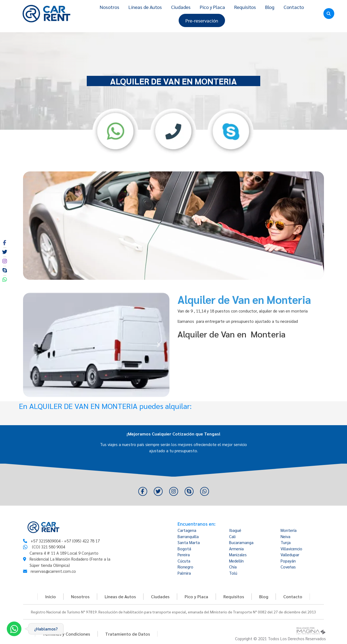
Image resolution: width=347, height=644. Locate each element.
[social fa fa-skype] (5, 271)
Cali (232, 536)
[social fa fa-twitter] (5, 252)
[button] (34, 345)
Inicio (50, 596)
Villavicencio (291, 549)
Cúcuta (184, 561)
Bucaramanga (241, 542)
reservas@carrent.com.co (53, 571)
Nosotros (110, 7)
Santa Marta (189, 542)
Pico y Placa (212, 7)
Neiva (285, 536)
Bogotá (184, 549)
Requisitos (245, 7)
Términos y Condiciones (66, 634)
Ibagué (235, 530)
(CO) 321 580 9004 (49, 547)
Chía (233, 567)
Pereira (184, 554)
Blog (270, 7)
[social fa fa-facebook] (5, 243)
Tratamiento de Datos (128, 634)
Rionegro (185, 567)
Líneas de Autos (145, 7)
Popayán (288, 561)
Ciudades (181, 7)
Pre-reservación (202, 20)
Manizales (238, 554)
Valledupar (290, 554)
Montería (289, 530)
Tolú (233, 573)
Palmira (184, 573)
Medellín (236, 561)
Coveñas (288, 567)
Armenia (236, 549)
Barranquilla (188, 536)
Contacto (294, 7)
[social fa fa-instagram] (5, 261)
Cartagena (187, 530)
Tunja (286, 542)
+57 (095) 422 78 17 (82, 541)
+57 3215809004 (46, 541)
